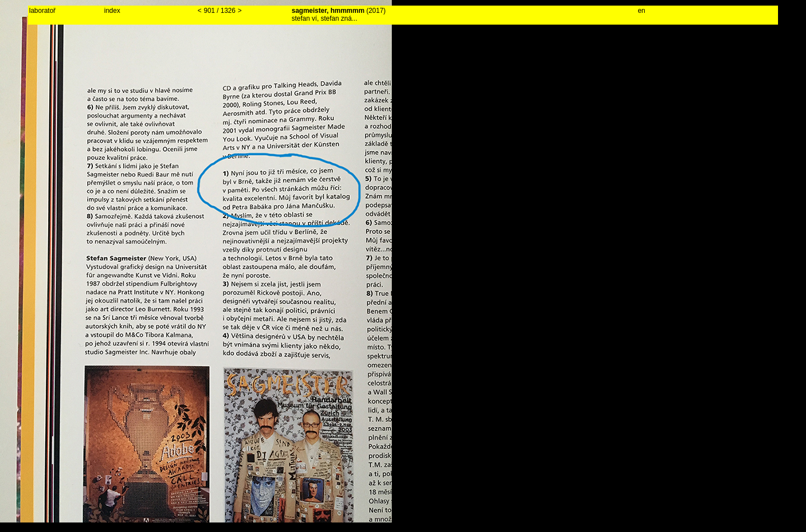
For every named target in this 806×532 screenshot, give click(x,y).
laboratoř (42, 11)
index (112, 11)
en (641, 11)
